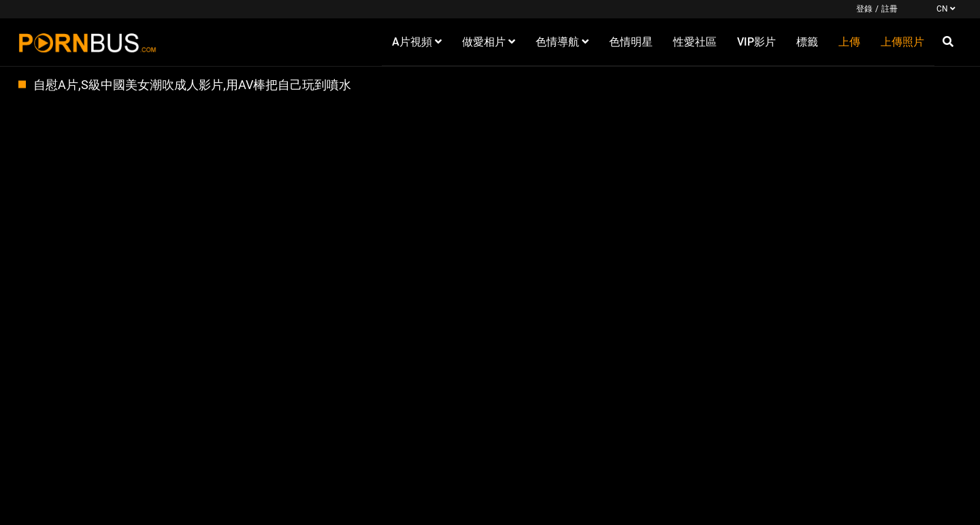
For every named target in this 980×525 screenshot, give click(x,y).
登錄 (864, 9)
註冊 (889, 9)
